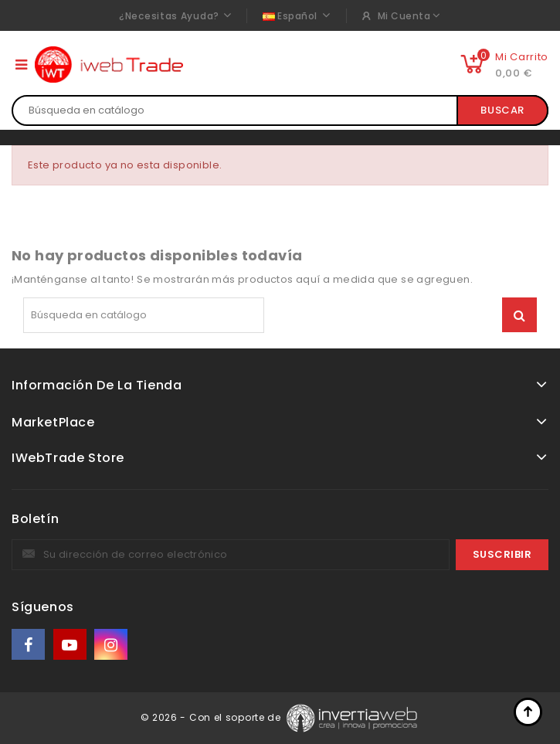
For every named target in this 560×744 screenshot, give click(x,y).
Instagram (112, 645)
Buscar (502, 110)
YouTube (71, 645)
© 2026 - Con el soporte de (212, 717)
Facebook (29, 645)
